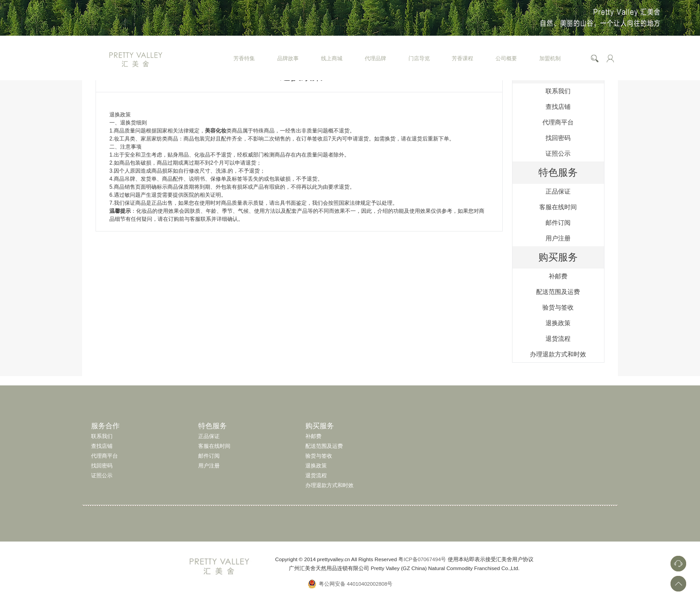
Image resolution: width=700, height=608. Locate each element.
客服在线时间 (558, 207)
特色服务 (558, 172)
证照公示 (558, 153)
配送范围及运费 (558, 292)
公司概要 (506, 58)
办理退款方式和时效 (558, 354)
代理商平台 (558, 122)
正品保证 (558, 191)
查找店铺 (558, 107)
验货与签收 (558, 307)
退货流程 (558, 339)
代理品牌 (375, 58)
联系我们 (558, 91)
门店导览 (419, 58)
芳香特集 (244, 58)
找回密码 (558, 138)
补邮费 (558, 276)
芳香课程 (462, 58)
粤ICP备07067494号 (422, 559)
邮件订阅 (558, 223)
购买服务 (558, 257)
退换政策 (558, 323)
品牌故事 (288, 58)
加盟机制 (550, 58)
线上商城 (332, 58)
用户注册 (558, 238)
